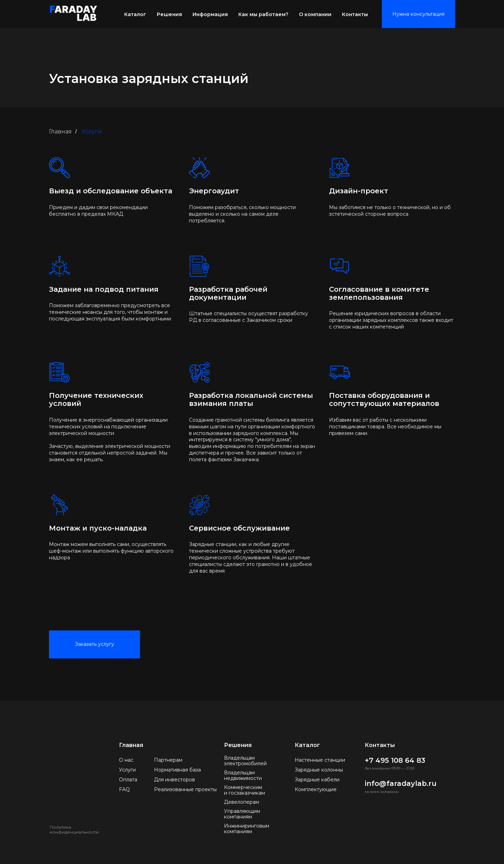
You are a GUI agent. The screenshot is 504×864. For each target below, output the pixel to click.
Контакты (355, 14)
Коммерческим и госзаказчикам (244, 790)
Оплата (128, 780)
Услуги (127, 770)
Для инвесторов (174, 780)
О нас (126, 760)
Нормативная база (177, 770)
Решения (169, 14)
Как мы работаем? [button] (263, 14)
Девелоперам (241, 802)
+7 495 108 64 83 (395, 760)
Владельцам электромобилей (245, 761)
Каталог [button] (135, 14)
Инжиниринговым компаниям (247, 829)
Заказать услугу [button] (94, 644)
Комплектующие (316, 789)
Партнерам (168, 760)
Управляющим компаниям (242, 814)
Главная (60, 132)
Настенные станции (320, 760)
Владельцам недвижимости (243, 775)
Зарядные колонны (319, 770)
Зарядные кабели (317, 780)
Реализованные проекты (185, 789)
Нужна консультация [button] (418, 14)
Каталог (307, 745)
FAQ (124, 789)
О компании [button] (315, 14)
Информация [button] (210, 14)
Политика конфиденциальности (74, 830)
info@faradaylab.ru (401, 783)
